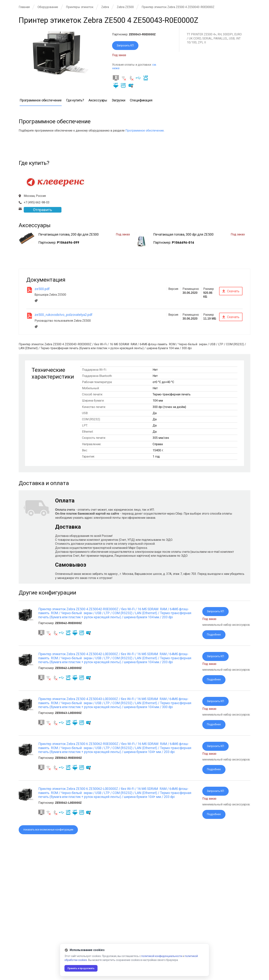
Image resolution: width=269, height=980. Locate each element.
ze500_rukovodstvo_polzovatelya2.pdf (64, 315)
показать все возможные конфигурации (52, 836)
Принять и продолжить (83, 968)
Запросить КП (126, 46)
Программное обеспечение (145, 131)
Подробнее (215, 636)
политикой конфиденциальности (162, 956)
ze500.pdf (42, 289)
